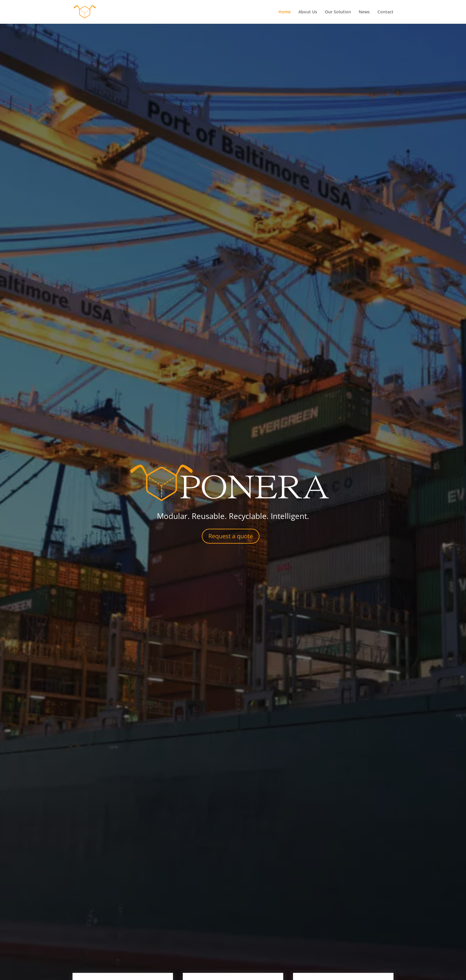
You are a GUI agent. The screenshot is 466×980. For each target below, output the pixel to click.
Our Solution (338, 12)
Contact (385, 12)
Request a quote (231, 536)
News (364, 12)
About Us (308, 12)
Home (285, 12)
